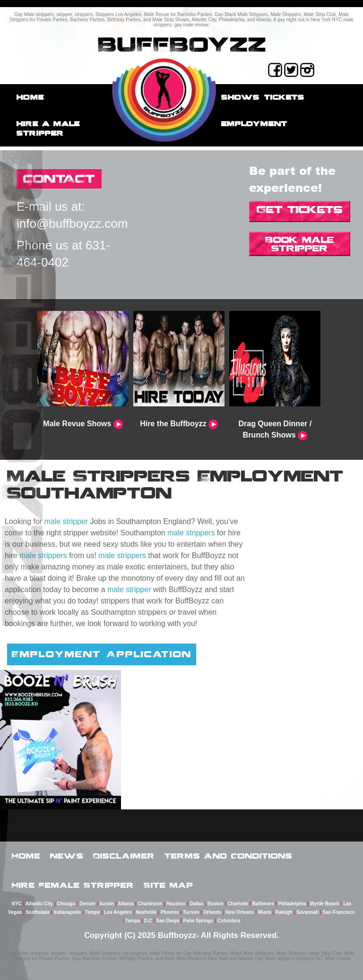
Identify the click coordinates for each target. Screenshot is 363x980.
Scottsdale (38, 912)
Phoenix (170, 912)
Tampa (133, 921)
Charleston (150, 904)
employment (254, 124)
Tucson (191, 912)
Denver (87, 904)
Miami (265, 912)
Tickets (284, 97)
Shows (240, 97)
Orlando (212, 912)
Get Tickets (300, 209)
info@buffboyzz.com (72, 224)
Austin (107, 904)
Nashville (146, 912)
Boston (216, 904)
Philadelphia (292, 904)
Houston (176, 904)
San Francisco (339, 912)
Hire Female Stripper (73, 885)
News (67, 856)
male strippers (191, 533)
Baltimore (263, 904)
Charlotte (238, 904)
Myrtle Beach (325, 904)
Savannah (307, 912)
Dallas (196, 904)
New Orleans (240, 912)
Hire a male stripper (48, 128)
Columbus (229, 921)
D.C (148, 921)
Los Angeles (118, 912)
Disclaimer (124, 856)
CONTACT (59, 178)
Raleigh (284, 912)
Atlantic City (39, 904)
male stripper (66, 521)
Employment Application (102, 654)
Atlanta (126, 904)
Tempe (93, 912)
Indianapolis (67, 912)
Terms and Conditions (229, 856)
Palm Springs (199, 921)
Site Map (169, 885)
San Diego (168, 921)
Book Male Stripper (300, 244)
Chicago (66, 904)
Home (30, 97)
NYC (17, 904)
